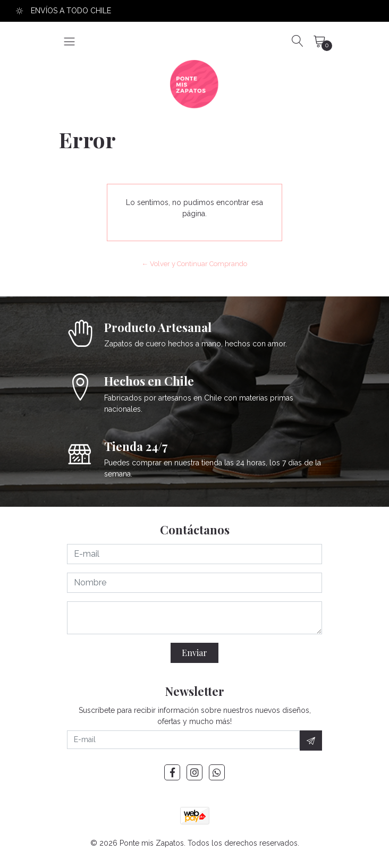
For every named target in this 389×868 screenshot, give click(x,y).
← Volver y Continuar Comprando (195, 264)
